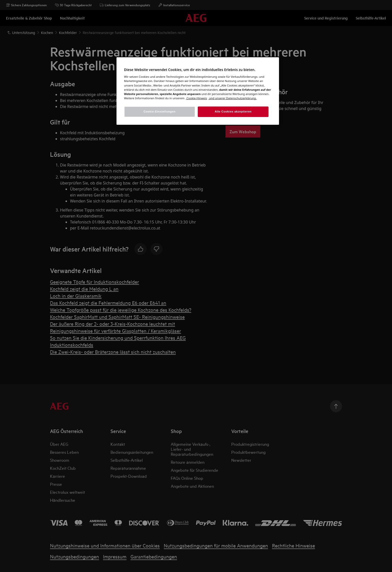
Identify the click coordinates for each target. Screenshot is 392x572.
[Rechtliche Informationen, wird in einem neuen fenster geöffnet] (232, 98)
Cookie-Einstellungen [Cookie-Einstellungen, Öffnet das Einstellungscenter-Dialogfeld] (159, 111)
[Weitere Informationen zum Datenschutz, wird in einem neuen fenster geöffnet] (196, 98)
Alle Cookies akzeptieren (233, 111)
